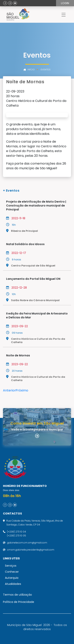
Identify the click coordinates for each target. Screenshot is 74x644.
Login (65, 3)
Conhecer (12, 572)
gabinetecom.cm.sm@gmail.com (27, 543)
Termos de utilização (17, 595)
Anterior (9, 390)
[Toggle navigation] (64, 14)
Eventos (46, 70)
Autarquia (12, 578)
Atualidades (13, 584)
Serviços (11, 566)
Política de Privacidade (19, 602)
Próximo (22, 390)
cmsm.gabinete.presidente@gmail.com (31, 550)
